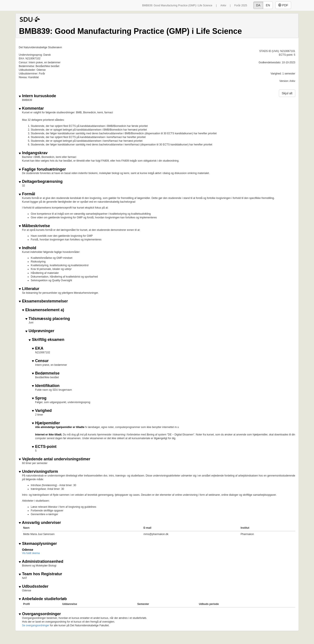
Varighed (42, 411)
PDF (283, 5)
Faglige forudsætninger (42, 169)
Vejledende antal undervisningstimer (55, 459)
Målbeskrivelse (34, 226)
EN (268, 5)
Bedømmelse (46, 373)
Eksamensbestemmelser (43, 301)
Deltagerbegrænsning (41, 182)
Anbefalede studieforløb (43, 599)
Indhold (27, 248)
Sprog (39, 398)
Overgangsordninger (40, 614)
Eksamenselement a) (43, 310)
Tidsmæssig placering (48, 319)
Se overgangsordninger (36, 625)
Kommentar (31, 108)
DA (258, 5)
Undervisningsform (38, 472)
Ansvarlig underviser (40, 523)
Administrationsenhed (41, 562)
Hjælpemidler (46, 423)
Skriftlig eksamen (46, 340)
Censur (40, 361)
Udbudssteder (34, 586)
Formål (27, 194)
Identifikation (46, 386)
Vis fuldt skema (31, 553)
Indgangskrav (33, 153)
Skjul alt (287, 93)
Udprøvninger (40, 331)
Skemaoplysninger (38, 544)
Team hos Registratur (40, 574)
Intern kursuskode (37, 96)
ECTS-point (44, 447)
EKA (38, 348)
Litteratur (29, 289)
